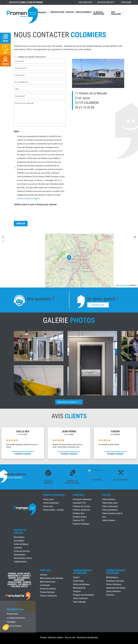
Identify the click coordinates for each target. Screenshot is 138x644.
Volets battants (109, 499)
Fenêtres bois (79, 513)
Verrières (110, 595)
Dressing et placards (115, 581)
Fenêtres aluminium (81, 510)
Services (70, 12)
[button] (6, 627)
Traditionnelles (20, 562)
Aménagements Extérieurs (83, 572)
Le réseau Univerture (99, 13)
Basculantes (19, 537)
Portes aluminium (51, 503)
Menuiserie (26, 2)
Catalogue (126, 2)
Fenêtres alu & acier (81, 506)
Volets (106, 495)
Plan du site (70, 637)
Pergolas (77, 591)
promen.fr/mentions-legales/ (29, 197)
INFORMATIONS (15, 610)
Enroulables (19, 541)
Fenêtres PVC (79, 520)
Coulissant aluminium (82, 499)
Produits (42, 13)
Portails (45, 570)
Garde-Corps (78, 581)
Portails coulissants (48, 596)
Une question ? (86, 2)
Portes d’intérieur (114, 584)
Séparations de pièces (116, 588)
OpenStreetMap (123, 285)
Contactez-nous (97, 305)
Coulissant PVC (79, 503)
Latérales (18, 548)
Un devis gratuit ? (106, 2)
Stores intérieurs (113, 591)
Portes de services (22, 551)
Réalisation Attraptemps (87, 637)
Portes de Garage (20, 531)
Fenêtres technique (81, 524)
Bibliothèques (112, 577)
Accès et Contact (14, 626)
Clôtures (44, 575)
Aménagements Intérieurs (116, 572)
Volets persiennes (110, 510)
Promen (43, 637)
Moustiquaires (79, 588)
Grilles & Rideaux (21, 544)
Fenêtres (78, 495)
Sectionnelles (20, 555)
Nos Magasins (116, 13)
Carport (76, 577)
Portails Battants (47, 592)
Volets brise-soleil (110, 503)
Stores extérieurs (80, 598)
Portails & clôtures (48, 589)
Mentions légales (56, 637)
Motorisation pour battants (52, 578)
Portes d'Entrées (54, 495)
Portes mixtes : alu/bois (54, 510)
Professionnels (84, 12)
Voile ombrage (79, 602)
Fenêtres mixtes (80, 517)
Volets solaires (108, 520)
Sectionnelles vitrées (23, 558)
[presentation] (34, 210)
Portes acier (48, 499)
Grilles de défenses (81, 584)
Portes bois (48, 506)
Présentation (57, 12)
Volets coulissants (110, 506)
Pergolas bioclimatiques (84, 595)
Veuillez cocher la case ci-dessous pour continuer (35, 203)
